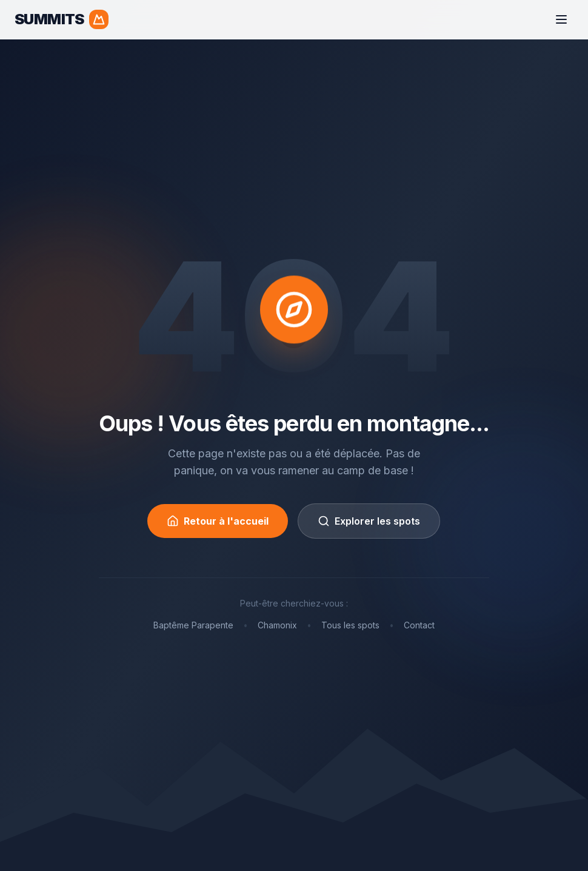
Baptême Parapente (193, 625)
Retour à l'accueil (218, 521)
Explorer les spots (369, 521)
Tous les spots (350, 625)
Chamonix (277, 625)
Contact (419, 625)
